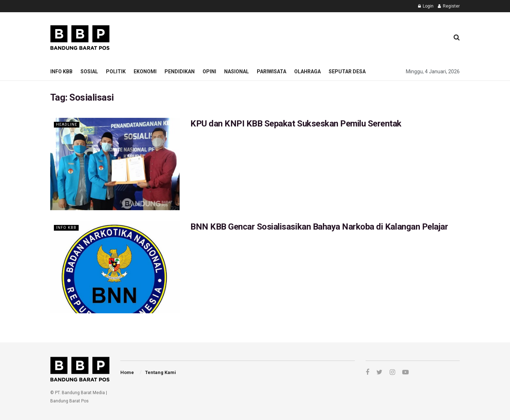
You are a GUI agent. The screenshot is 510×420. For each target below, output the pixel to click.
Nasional (237, 71)
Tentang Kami (161, 372)
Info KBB (61, 71)
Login (426, 6)
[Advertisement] (313, 36)
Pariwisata (272, 71)
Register (449, 6)
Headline (67, 124)
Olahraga (307, 71)
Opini (209, 71)
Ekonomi (145, 71)
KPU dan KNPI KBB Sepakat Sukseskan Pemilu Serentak (296, 124)
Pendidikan (180, 71)
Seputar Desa (347, 71)
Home (127, 372)
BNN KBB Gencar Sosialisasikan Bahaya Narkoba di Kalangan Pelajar (319, 227)
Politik (116, 71)
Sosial (89, 71)
